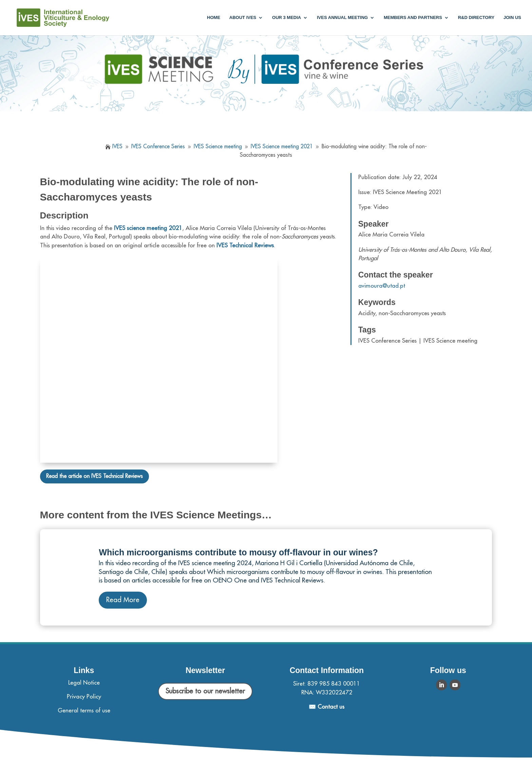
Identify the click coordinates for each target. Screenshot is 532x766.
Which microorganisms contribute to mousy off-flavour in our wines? (238, 552)
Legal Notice (84, 683)
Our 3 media (287, 18)
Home (214, 18)
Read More (123, 600)
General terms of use (84, 711)
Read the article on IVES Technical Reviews (94, 476)
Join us (512, 18)
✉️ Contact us (327, 707)
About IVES (243, 18)
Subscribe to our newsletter (205, 691)
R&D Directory (476, 18)
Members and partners (413, 18)
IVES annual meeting (342, 18)
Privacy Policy (84, 697)
